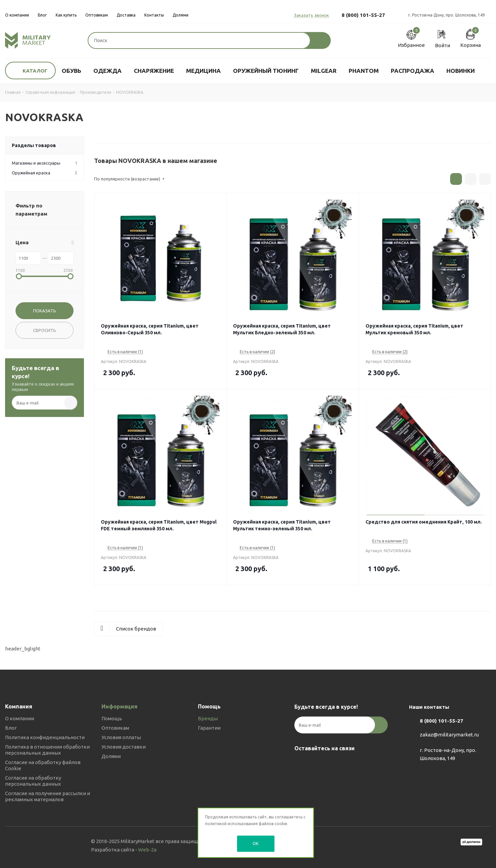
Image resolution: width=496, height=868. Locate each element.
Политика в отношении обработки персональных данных (47, 750)
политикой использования (231, 824)
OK (256, 843)
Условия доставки (124, 747)
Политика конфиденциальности (45, 737)
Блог (11, 728)
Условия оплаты (121, 737)
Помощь (112, 718)
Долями (111, 756)
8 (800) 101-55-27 (363, 15)
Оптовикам (115, 728)
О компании (20, 718)
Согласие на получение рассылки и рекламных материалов (48, 796)
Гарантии (209, 728)
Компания (19, 706)
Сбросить (45, 330)
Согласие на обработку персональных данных (33, 781)
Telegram (318, 764)
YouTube (335, 764)
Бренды (208, 718)
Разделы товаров (34, 145)
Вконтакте (301, 764)
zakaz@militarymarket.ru (449, 735)
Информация (120, 706)
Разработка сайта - (124, 850)
